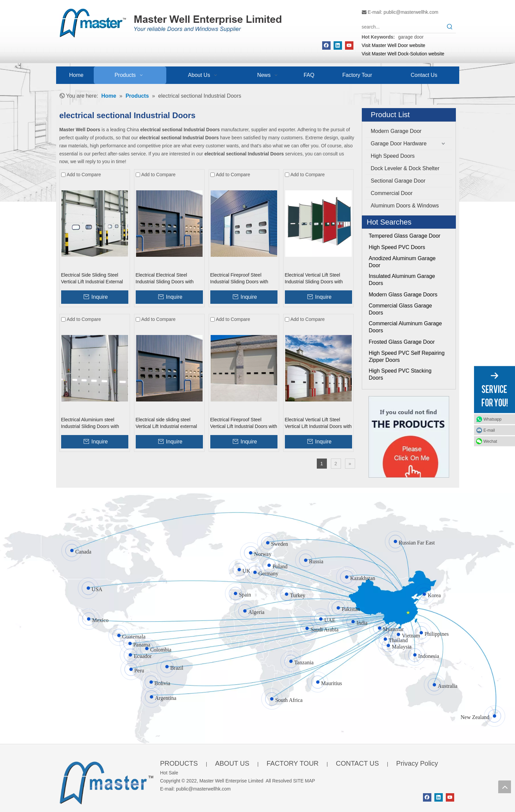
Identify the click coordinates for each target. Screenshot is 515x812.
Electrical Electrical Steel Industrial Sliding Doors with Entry (165, 279)
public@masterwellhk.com (411, 12)
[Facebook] (326, 45)
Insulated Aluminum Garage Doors (402, 280)
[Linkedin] (338, 45)
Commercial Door (392, 193)
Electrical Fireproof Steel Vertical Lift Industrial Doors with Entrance (244, 423)
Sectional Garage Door (398, 181)
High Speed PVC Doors (397, 247)
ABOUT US (232, 763)
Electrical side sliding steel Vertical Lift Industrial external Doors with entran (166, 423)
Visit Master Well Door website (394, 45)
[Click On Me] (409, 437)
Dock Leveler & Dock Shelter (405, 168)
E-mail (489, 430)
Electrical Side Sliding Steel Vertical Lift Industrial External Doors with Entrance (92, 279)
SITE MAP (304, 781)
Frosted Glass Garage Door (402, 342)
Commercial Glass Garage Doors (401, 309)
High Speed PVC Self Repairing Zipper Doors (407, 356)
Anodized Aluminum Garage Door (402, 262)
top (505, 787)
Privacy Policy (417, 763)
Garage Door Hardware (399, 144)
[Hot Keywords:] (450, 27)
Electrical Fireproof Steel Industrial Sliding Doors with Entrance (239, 279)
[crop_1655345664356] (106, 781)
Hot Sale (169, 773)
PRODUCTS (179, 763)
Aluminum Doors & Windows (405, 206)
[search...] (403, 27)
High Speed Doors (393, 156)
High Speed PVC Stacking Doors (400, 374)
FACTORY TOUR (292, 763)
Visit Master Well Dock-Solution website (403, 54)
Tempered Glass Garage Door (405, 236)
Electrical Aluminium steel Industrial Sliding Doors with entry (90, 423)
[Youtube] (349, 45)
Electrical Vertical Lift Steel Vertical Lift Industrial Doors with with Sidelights (318, 423)
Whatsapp (492, 419)
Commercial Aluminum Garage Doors (405, 327)
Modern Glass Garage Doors (403, 295)
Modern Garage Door (396, 131)
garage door (411, 37)
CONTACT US (357, 763)
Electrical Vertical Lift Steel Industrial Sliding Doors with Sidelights (314, 279)
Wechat (490, 441)
